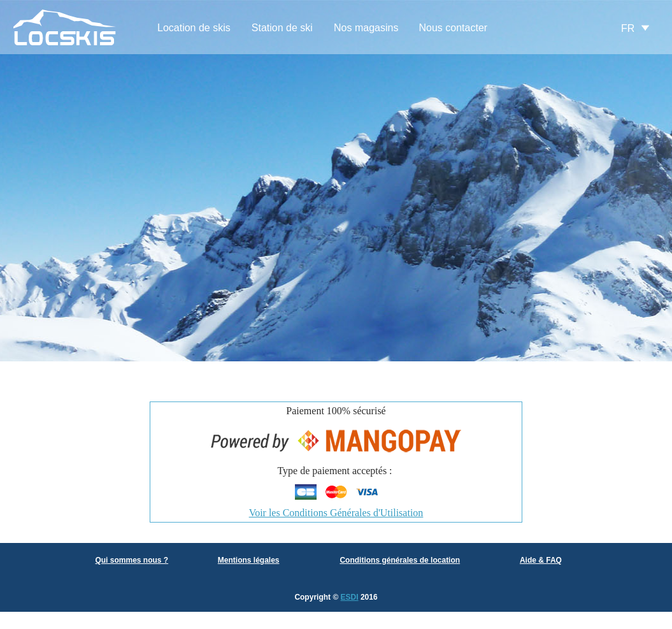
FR (628, 28)
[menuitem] (194, 28)
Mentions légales (249, 560)
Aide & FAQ (541, 560)
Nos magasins (366, 28)
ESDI (350, 597)
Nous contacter (454, 28)
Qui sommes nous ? (132, 560)
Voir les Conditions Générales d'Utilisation (336, 513)
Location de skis (194, 28)
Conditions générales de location (400, 560)
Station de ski (282, 28)
